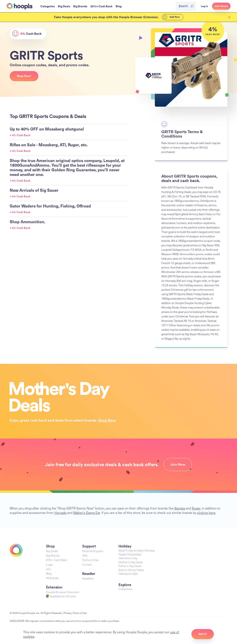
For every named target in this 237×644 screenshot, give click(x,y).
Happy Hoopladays (130, 554)
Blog (49, 573)
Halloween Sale (128, 574)
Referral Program (93, 551)
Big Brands (53, 555)
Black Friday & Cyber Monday (137, 550)
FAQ (85, 555)
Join (48, 569)
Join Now (178, 464)
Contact (87, 565)
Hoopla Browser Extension (63, 592)
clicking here (206, 512)
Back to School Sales (131, 570)
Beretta (180, 508)
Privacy (67, 613)
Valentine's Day (128, 558)
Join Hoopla (221, 6)
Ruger (196, 508)
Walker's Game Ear (87, 512)
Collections (125, 589)
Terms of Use (90, 560)
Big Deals (52, 551)
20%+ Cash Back (57, 560)
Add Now (171, 17)
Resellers (88, 578)
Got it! (203, 634)
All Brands (52, 578)
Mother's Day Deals (131, 562)
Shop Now (107, 420)
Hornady (60, 512)
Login (50, 565)
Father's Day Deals (130, 566)
